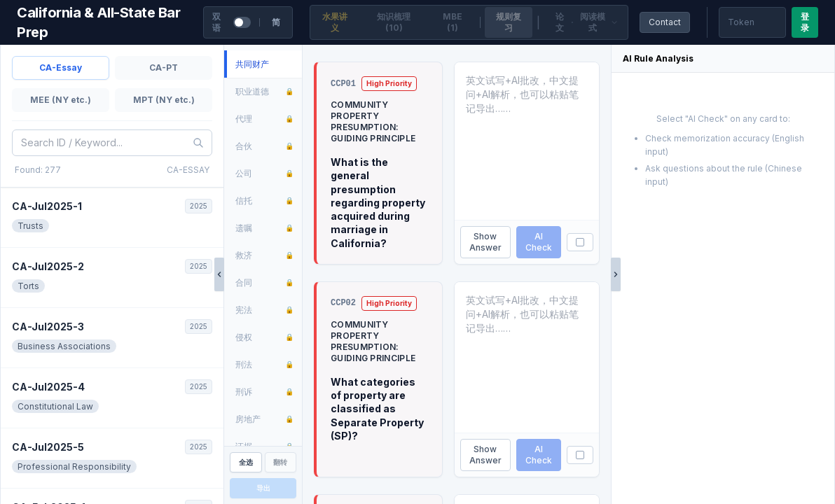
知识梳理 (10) (394, 22)
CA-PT (164, 68)
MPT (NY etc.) (164, 100)
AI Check (539, 242)
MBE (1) (453, 22)
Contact (665, 22)
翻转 (280, 462)
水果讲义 (335, 22)
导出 (263, 488)
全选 (246, 462)
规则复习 (509, 22)
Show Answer (485, 242)
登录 (805, 22)
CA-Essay (61, 68)
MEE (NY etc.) (61, 100)
